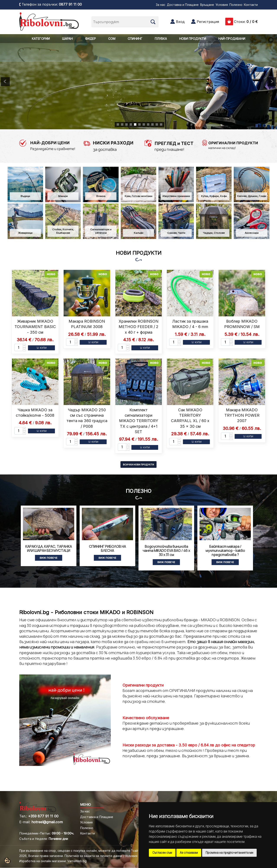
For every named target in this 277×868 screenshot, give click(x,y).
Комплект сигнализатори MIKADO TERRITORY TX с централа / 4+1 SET (139, 421)
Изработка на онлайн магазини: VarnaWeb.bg (53, 861)
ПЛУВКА (161, 39)
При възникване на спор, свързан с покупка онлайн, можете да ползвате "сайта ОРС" (85, 851)
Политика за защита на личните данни (93, 856)
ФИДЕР (90, 39)
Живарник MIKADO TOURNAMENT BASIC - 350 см (35, 327)
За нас (161, 5)
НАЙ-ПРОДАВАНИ (232, 39)
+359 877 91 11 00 (43, 816)
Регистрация (208, 22)
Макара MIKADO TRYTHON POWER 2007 (242, 415)
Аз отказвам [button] (189, 853)
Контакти (251, 5)
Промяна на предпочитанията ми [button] (229, 853)
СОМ (112, 39)
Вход (180, 22)
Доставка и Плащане (183, 5)
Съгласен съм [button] (162, 853)
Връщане (207, 5)
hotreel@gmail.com (47, 822)
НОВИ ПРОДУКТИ (193, 39)
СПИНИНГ (135, 39)
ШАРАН (67, 39)
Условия (222, 5)
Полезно (236, 5)
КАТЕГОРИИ (41, 39)
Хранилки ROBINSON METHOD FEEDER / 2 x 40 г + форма (138, 327)
